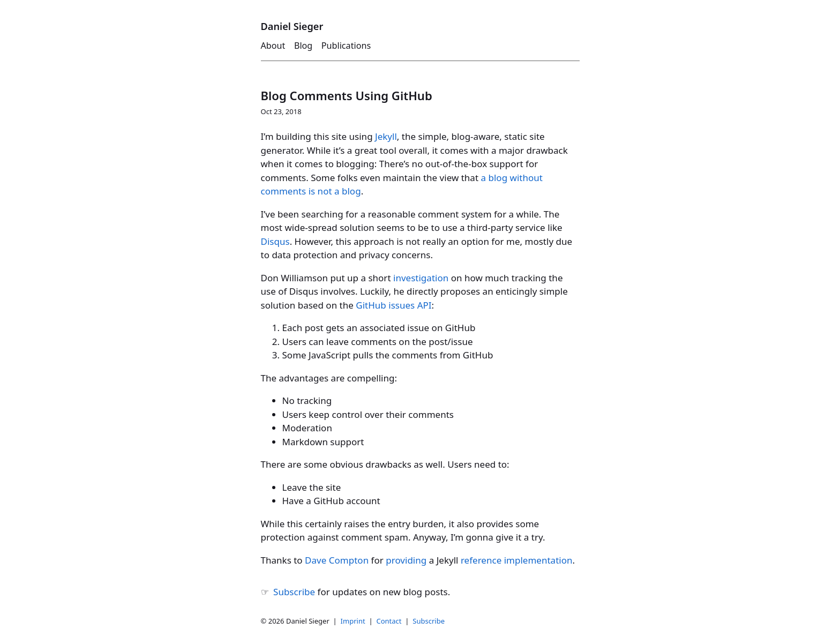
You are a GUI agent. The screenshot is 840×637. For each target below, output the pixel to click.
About (273, 46)
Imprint (353, 621)
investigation (421, 278)
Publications (346, 46)
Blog (303, 46)
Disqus (275, 241)
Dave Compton (337, 560)
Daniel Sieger (292, 26)
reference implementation (517, 560)
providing (406, 560)
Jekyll (386, 136)
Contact (389, 621)
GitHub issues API (393, 305)
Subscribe (294, 592)
